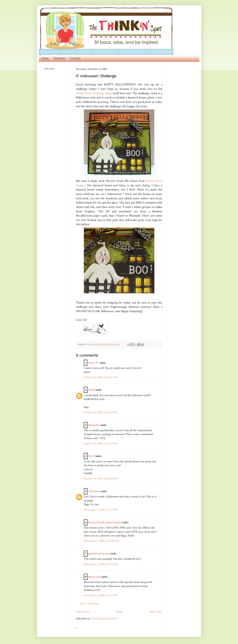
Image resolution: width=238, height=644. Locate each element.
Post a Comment (90, 604)
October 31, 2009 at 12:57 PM (100, 444)
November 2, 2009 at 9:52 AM (101, 564)
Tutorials (75, 58)
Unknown (94, 491)
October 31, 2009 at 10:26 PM (100, 479)
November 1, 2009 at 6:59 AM (101, 510)
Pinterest (59, 58)
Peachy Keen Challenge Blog (94, 93)
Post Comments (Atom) (105, 619)
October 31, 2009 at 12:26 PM (100, 412)
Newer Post (83, 612)
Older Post (155, 612)
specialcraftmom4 (99, 554)
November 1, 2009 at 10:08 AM (101, 541)
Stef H (92, 390)
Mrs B (92, 456)
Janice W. (94, 363)
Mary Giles (95, 577)
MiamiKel (94, 425)
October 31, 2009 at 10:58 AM (100, 377)
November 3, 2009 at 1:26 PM (101, 595)
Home (45, 58)
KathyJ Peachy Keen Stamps (105, 522)
